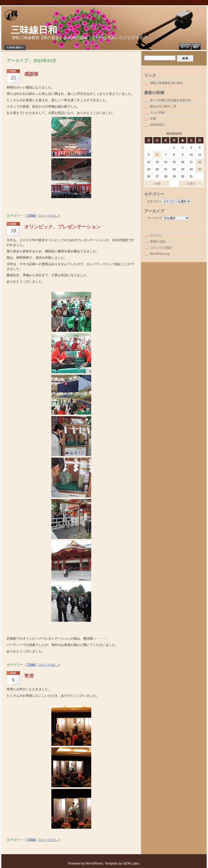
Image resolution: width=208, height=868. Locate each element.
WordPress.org (160, 254)
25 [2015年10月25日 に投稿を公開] (199, 169)
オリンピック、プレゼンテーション (63, 227)
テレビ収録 (157, 112)
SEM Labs (131, 863)
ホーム (185, 47)
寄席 (29, 676)
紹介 (196, 47)
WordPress (95, 863)
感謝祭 (31, 74)
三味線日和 (34, 30)
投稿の (158, 241)
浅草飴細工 (157, 125)
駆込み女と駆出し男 (163, 106)
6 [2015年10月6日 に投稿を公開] (157, 155)
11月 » (191, 184)
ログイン (156, 235)
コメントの (161, 248)
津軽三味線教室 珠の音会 (167, 83)
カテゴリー (154, 201)
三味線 (31, 216)
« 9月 (157, 184)
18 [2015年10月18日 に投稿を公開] (199, 162)
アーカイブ (154, 218)
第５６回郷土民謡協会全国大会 (170, 100)
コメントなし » (49, 216)
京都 (153, 118)
